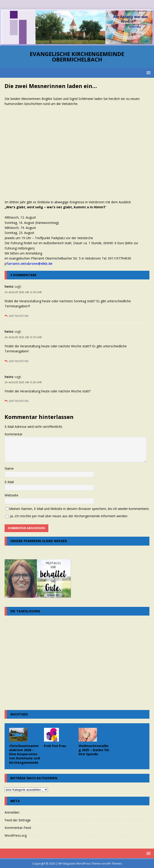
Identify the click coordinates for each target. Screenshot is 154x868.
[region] (77, 27)
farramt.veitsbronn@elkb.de (29, 264)
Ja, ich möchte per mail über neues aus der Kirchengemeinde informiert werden (66, 516)
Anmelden (12, 812)
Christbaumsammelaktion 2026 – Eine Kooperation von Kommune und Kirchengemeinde (25, 754)
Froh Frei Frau (55, 746)
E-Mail (9, 482)
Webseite (11, 495)
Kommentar (14, 434)
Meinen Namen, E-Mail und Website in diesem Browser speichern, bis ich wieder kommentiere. (79, 509)
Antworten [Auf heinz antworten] (19, 316)
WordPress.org (16, 835)
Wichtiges (19, 714)
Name (9, 468)
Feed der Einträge (18, 820)
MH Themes (114, 864)
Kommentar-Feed (18, 828)
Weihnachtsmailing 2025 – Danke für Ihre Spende (94, 750)
